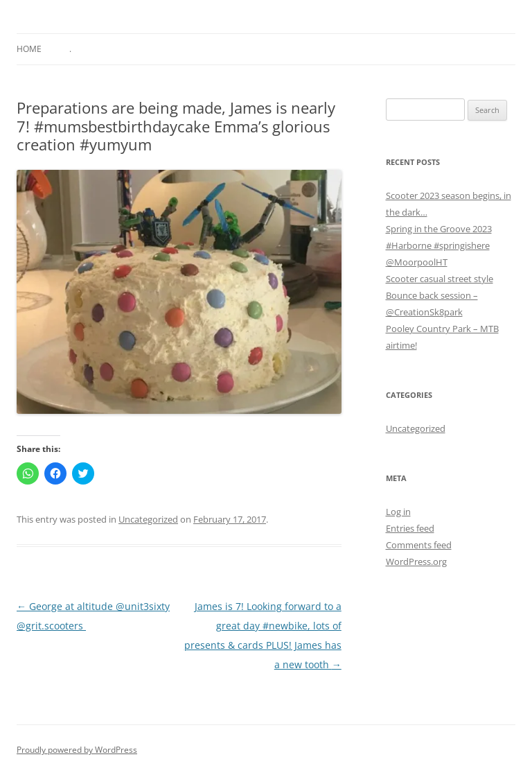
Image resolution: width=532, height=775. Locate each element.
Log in (398, 512)
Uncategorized (148, 519)
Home (29, 49)
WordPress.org (416, 561)
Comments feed (419, 545)
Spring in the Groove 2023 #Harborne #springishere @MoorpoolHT (439, 245)
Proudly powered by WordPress (77, 750)
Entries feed (410, 528)
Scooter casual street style (440, 279)
